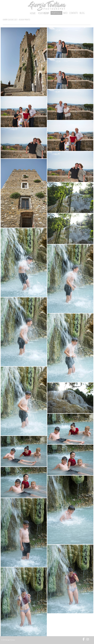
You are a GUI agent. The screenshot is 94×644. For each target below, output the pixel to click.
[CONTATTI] (73, 13)
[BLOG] (82, 13)
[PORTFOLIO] (56, 13)
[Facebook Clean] (84, 639)
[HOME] (33, 13)
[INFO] (65, 13)
